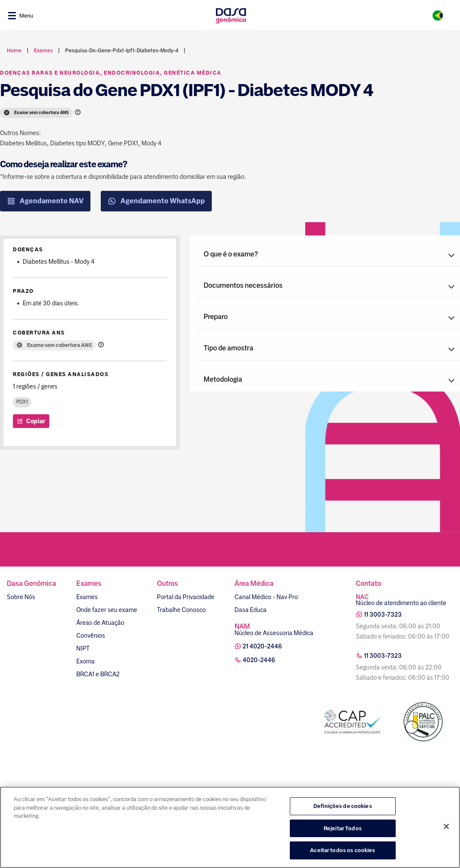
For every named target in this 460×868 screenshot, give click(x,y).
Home (14, 51)
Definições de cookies (343, 806)
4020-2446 (259, 660)
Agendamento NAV (45, 201)
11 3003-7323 (383, 615)
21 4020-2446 (262, 646)
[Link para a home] (231, 16)
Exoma (86, 661)
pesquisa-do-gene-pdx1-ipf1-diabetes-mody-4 (122, 51)
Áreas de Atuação (100, 623)
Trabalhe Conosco (181, 610)
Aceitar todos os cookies (343, 850)
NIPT (83, 648)
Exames (87, 597)
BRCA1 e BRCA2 (98, 674)
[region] (230, 827)
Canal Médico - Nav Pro (266, 597)
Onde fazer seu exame (107, 610)
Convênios (91, 636)
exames (43, 51)
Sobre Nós (21, 597)
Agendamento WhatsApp (156, 201)
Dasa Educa (251, 610)
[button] (329, 254)
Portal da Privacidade (186, 597)
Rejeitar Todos (343, 828)
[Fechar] (446, 826)
